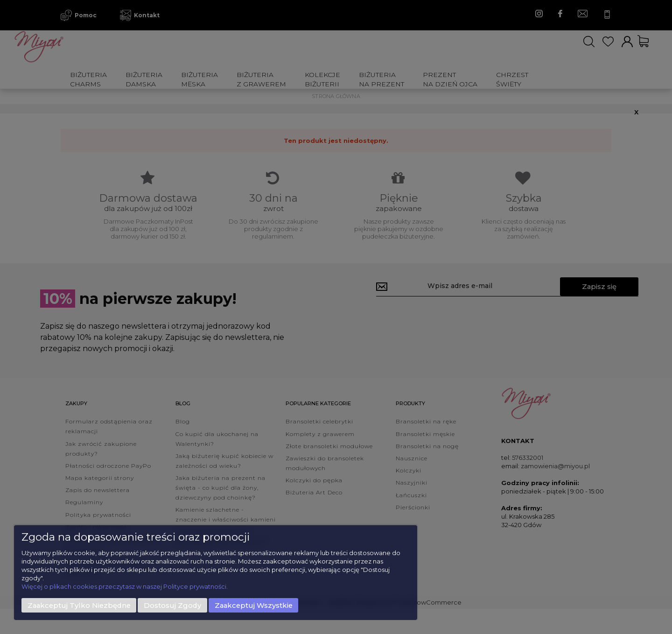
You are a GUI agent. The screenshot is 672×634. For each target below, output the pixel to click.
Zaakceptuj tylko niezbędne (79, 606)
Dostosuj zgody (172, 606)
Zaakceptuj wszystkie (254, 606)
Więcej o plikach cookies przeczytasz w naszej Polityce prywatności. (125, 586)
